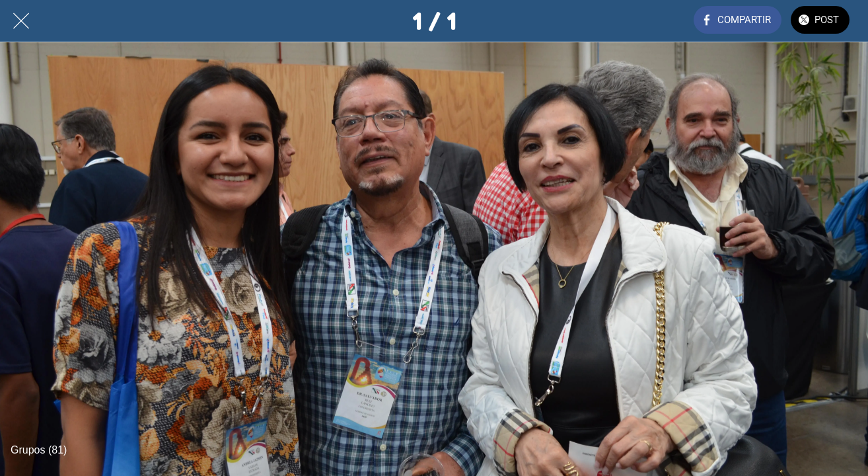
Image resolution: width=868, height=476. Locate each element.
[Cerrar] (21, 21)
